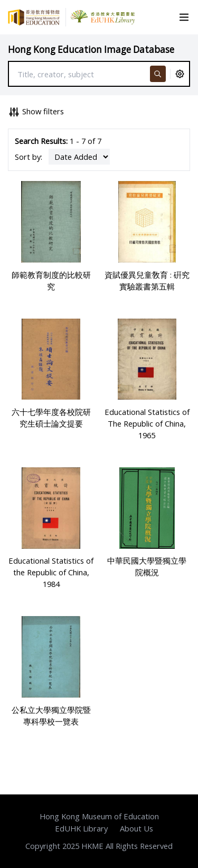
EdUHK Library (81, 828)
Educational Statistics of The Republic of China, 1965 (147, 423)
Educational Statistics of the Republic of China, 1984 (51, 572)
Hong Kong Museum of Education (99, 816)
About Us (136, 828)
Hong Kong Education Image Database (91, 49)
